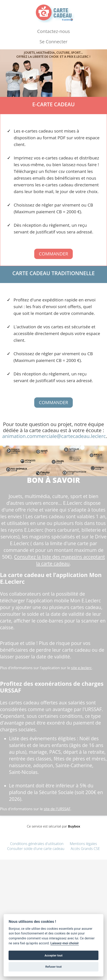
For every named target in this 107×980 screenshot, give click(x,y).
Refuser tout (53, 967)
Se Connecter (54, 42)
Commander (54, 254)
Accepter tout (54, 955)
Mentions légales (83, 844)
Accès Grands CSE (85, 849)
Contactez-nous (53, 31)
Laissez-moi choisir (65, 943)
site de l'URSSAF (57, 809)
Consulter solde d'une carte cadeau (36, 849)
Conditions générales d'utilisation (37, 844)
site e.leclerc (81, 668)
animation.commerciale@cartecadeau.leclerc (54, 436)
